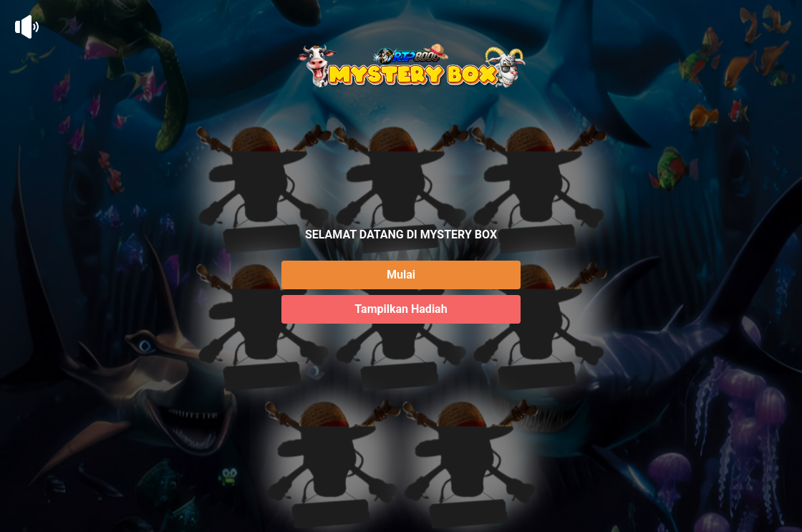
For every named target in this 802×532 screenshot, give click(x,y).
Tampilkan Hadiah (401, 309)
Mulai (401, 275)
